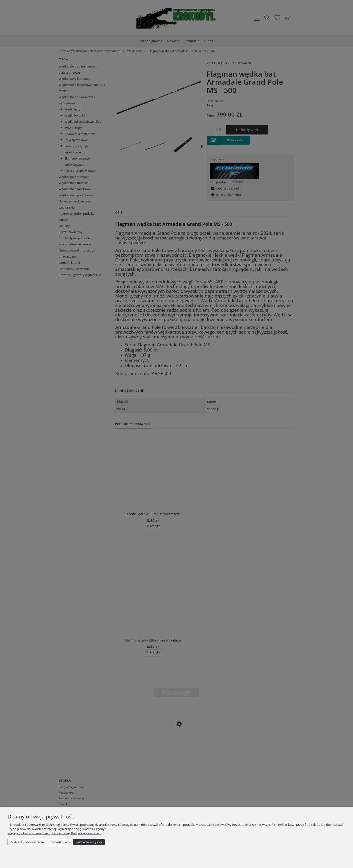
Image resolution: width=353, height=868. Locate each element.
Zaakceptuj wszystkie (89, 842)
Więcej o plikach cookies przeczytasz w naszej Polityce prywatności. (54, 833)
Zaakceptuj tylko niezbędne (27, 842)
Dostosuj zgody (60, 842)
